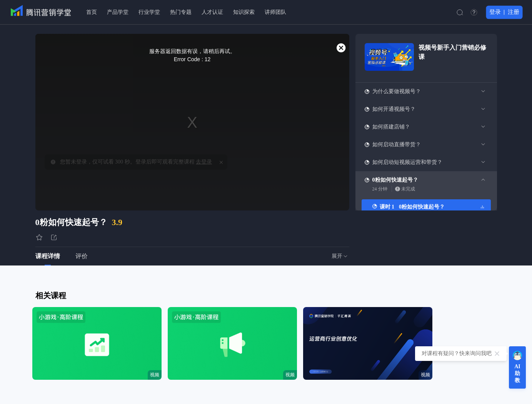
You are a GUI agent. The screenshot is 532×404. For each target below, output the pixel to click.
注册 (514, 12)
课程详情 (48, 256)
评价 (82, 256)
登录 (495, 12)
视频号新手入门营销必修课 (452, 52)
